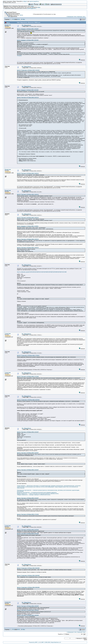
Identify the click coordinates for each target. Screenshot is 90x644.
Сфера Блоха (14, 16)
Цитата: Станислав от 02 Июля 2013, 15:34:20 (28, 70)
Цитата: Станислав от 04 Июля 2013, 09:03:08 (28, 568)
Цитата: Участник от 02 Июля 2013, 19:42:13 (28, 173)
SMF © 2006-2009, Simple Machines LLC (51, 642)
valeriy (21, 15)
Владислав (8, 25)
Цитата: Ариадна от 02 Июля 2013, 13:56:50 (28, 29)
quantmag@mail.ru (32, 8)
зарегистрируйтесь (34, 1)
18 (14, 19)
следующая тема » (81, 16)
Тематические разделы (14, 14)
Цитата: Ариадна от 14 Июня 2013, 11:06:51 (28, 226)
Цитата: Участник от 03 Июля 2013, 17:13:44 (28, 377)
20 (18, 19)
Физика (11, 15)
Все (24, 19)
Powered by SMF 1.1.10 (35, 642)
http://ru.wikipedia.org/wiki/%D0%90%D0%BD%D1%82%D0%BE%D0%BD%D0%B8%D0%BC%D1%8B (42, 272)
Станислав (8, 334)
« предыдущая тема (71, 16)
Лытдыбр (19, 56)
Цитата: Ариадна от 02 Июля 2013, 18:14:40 (28, 40)
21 (19, 19)
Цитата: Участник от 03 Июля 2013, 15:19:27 (28, 432)
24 (22, 19)
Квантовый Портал (11, 12)
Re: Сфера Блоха (26, 25)
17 (12, 19)
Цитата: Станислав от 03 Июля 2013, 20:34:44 (28, 400)
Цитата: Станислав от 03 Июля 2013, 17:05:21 (28, 356)
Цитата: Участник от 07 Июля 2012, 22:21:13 (28, 97)
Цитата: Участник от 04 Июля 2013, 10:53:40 (28, 606)
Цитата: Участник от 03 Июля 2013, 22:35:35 (28, 530)
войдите (25, 1)
